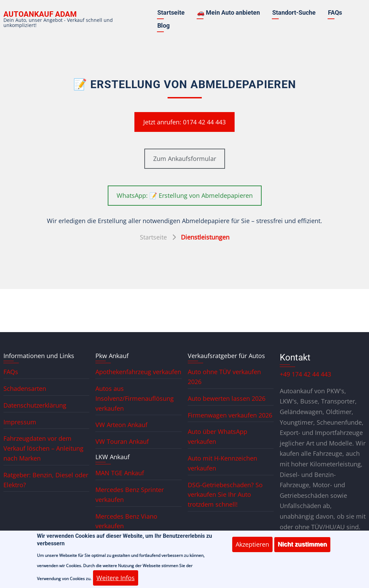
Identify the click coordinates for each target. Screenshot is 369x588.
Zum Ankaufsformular (185, 159)
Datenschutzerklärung (35, 405)
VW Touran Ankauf (122, 441)
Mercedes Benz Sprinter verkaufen (130, 495)
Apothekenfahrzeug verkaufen (138, 372)
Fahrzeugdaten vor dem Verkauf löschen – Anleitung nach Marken (43, 448)
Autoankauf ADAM (40, 14)
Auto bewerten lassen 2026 (227, 398)
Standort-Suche (294, 12)
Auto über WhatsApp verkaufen (218, 436)
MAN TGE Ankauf (120, 473)
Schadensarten (25, 388)
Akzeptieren (252, 550)
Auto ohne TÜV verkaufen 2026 (224, 377)
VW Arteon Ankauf (121, 425)
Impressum (20, 422)
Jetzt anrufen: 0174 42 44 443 (184, 122)
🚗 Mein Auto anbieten (228, 12)
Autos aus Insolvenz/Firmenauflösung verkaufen (135, 398)
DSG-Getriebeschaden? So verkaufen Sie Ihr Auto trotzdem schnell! (225, 495)
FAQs (335, 12)
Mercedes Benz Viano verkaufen (126, 521)
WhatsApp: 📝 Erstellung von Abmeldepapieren (185, 195)
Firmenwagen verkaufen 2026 (230, 415)
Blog (163, 25)
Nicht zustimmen (302, 550)
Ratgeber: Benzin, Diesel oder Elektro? (46, 480)
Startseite (171, 12)
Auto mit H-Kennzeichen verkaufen (222, 463)
